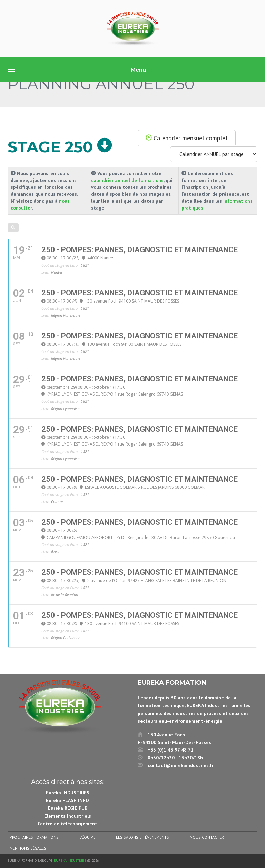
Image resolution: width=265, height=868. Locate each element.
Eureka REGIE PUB (68, 808)
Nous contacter (207, 837)
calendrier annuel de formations (127, 180)
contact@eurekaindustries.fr (181, 765)
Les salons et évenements (143, 837)
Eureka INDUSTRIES (68, 793)
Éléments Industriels (68, 816)
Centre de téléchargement (67, 824)
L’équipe (87, 837)
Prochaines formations (34, 837)
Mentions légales (28, 848)
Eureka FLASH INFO (67, 800)
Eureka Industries (70, 861)
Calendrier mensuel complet (187, 138)
